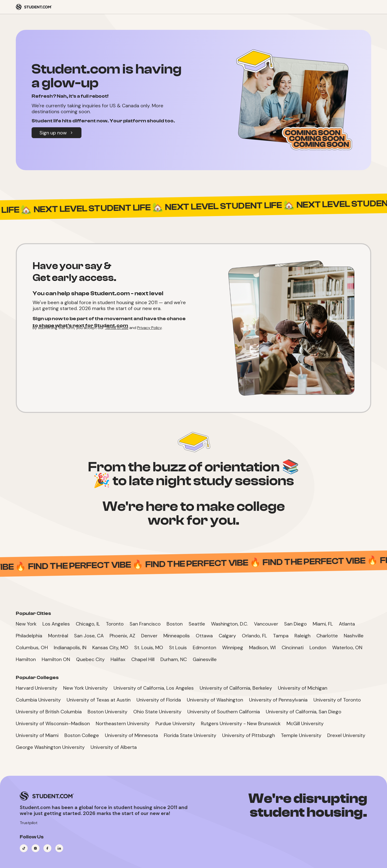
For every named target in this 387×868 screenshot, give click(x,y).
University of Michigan (303, 688)
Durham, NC (174, 659)
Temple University (301, 735)
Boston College (82, 735)
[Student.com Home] (34, 7)
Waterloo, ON (347, 647)
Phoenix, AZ (122, 636)
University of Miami (37, 735)
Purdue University (175, 723)
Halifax (118, 659)
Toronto (115, 624)
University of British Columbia (49, 712)
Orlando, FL (254, 636)
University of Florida (159, 700)
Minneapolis (177, 636)
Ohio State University (157, 712)
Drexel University (346, 735)
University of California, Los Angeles (154, 688)
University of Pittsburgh (249, 735)
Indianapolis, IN (70, 647)
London (318, 647)
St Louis (178, 647)
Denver (149, 636)
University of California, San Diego (304, 712)
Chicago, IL (88, 624)
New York (26, 624)
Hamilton (26, 659)
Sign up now (57, 133)
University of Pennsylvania (278, 700)
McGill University (305, 723)
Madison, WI (262, 647)
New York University (85, 688)
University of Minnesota (131, 735)
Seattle (197, 624)
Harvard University (37, 688)
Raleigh (302, 636)
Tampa (281, 636)
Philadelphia (29, 636)
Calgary (227, 636)
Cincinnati (293, 647)
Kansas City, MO (110, 647)
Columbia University (38, 700)
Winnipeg (233, 647)
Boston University (107, 712)
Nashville (354, 636)
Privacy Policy (149, 328)
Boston (175, 624)
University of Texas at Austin (99, 700)
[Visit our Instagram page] (36, 848)
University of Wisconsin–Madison (53, 723)
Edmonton (204, 647)
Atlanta (347, 624)
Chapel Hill (143, 659)
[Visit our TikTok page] (24, 848)
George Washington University (50, 747)
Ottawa (204, 636)
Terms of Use (117, 328)
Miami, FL (323, 624)
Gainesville (205, 659)
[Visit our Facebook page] (47, 848)
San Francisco (145, 624)
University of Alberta (114, 747)
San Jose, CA (89, 636)
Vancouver (266, 624)
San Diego (295, 624)
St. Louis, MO (149, 647)
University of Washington (215, 700)
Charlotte (327, 636)
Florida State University (190, 735)
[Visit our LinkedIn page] (59, 848)
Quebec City (90, 659)
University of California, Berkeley (236, 688)
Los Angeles (56, 624)
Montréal (58, 636)
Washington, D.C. (230, 624)
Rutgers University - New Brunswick (241, 723)
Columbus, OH (32, 647)
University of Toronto (337, 700)
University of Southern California (224, 712)
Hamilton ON (56, 659)
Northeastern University (123, 723)
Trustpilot (29, 823)
